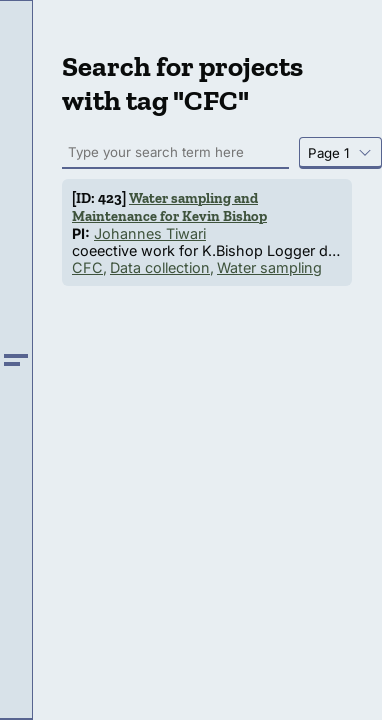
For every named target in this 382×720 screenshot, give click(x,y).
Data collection (160, 267)
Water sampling (269, 267)
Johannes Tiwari (150, 233)
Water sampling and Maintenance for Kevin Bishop (169, 207)
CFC (87, 267)
